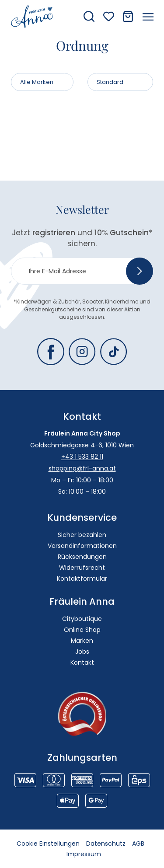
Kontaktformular (82, 579)
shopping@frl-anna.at (82, 468)
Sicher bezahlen (82, 535)
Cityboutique (82, 619)
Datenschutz (106, 844)
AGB (138, 844)
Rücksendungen (82, 557)
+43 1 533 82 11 (82, 457)
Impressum (84, 854)
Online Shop (82, 630)
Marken (82, 641)
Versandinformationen (82, 546)
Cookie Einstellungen (48, 844)
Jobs (82, 652)
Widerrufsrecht (82, 568)
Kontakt (82, 662)
